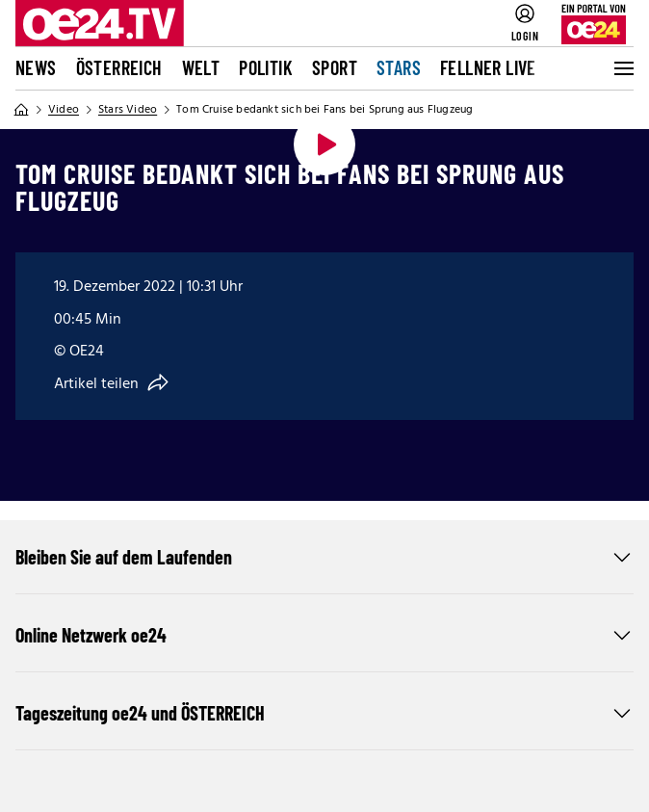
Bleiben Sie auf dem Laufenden (324, 557)
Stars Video (128, 110)
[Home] (21, 110)
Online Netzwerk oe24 (324, 635)
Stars (399, 67)
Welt (201, 67)
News (36, 67)
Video (64, 110)
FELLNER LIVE (488, 67)
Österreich (119, 67)
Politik (266, 67)
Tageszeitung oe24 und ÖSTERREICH (324, 713)
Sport (335, 67)
